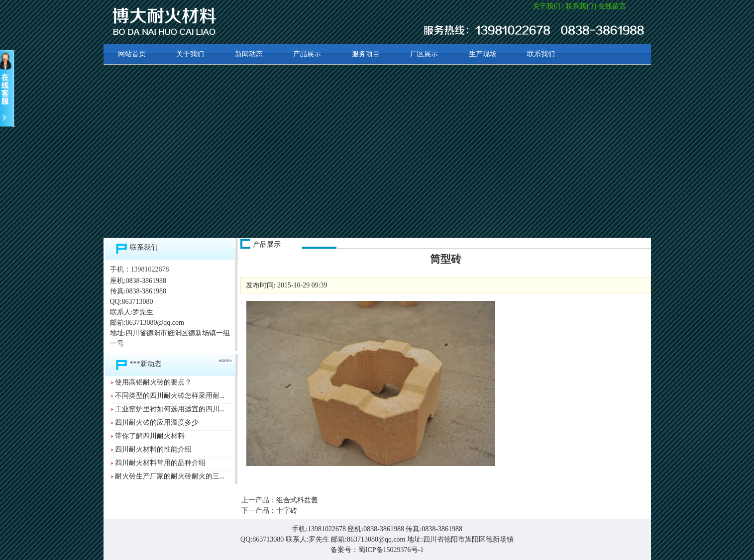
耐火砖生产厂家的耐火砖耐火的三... (170, 476)
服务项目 (366, 54)
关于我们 (546, 6)
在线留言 (612, 6)
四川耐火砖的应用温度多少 (157, 422)
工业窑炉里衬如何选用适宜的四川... (170, 409)
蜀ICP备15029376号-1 (391, 550)
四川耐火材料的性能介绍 (153, 449)
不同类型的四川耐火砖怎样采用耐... (170, 396)
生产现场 (483, 54)
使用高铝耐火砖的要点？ (153, 382)
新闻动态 (249, 54)
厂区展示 (424, 54)
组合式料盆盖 (297, 500)
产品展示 (307, 54)
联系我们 (579, 6)
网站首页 (132, 54)
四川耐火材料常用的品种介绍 (160, 463)
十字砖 (287, 511)
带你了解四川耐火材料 (150, 436)
